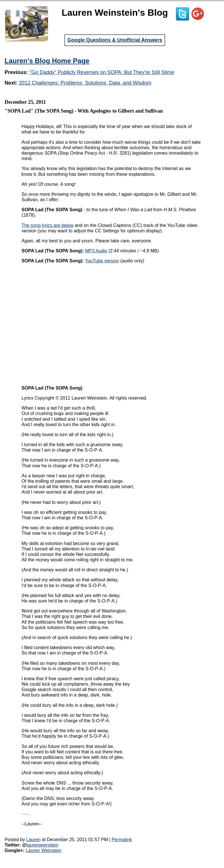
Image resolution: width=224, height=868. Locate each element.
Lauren (33, 840)
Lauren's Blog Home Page (47, 61)
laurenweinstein (42, 845)
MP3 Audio (96, 251)
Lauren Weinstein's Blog (115, 13)
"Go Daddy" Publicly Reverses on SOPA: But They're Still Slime (102, 72)
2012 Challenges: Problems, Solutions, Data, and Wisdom (85, 83)
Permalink (122, 840)
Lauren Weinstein (43, 850)
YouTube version (102, 261)
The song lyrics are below (47, 225)
